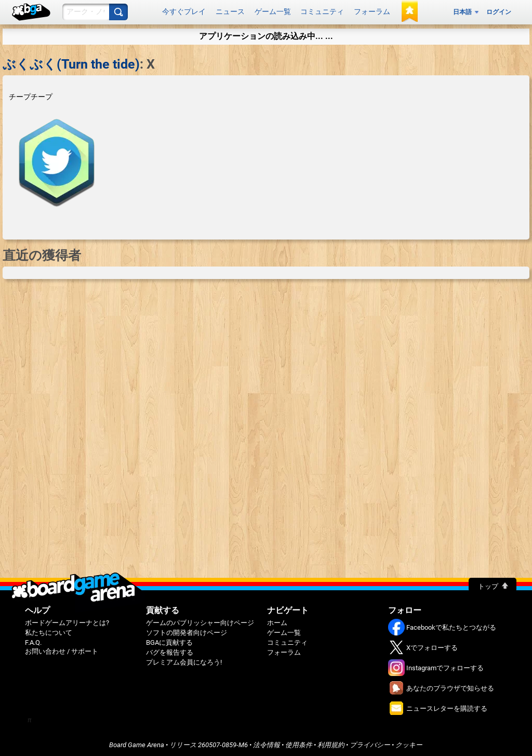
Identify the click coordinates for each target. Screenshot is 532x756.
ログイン (499, 11)
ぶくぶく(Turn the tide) (71, 62)
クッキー (409, 743)
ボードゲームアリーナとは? (67, 621)
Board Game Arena (137, 743)
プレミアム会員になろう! (184, 660)
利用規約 (331, 743)
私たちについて (49, 631)
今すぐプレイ (184, 11)
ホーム (277, 621)
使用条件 (299, 743)
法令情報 (267, 743)
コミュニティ (322, 11)
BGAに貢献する (169, 640)
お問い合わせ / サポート (62, 649)
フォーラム (372, 11)
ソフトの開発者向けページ (187, 631)
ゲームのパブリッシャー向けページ (200, 621)
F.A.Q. (33, 640)
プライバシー (370, 743)
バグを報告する (170, 650)
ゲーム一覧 (273, 11)
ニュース (230, 11)
